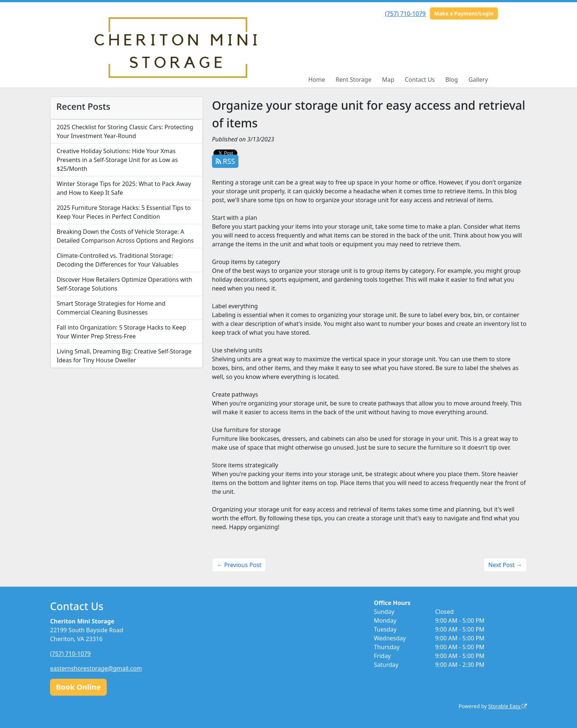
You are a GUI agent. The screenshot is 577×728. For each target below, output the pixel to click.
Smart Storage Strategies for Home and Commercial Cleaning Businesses (111, 308)
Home (317, 80)
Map (388, 80)
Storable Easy (508, 706)
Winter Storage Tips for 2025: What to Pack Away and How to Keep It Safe (124, 188)
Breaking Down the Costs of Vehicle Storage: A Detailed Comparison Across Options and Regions (125, 236)
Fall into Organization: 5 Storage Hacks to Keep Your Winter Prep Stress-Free (121, 332)
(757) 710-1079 (405, 14)
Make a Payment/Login (464, 13)
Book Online (78, 687)
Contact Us (420, 80)
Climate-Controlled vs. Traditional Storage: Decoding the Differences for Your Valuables (118, 260)
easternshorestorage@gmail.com (96, 668)
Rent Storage (353, 80)
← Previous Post (239, 565)
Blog (452, 80)
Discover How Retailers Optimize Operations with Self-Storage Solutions (124, 284)
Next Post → (505, 565)
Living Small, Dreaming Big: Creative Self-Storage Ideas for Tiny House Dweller (124, 356)
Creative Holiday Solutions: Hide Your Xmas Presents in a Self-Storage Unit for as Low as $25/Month (117, 160)
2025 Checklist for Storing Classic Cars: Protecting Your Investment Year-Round (125, 131)
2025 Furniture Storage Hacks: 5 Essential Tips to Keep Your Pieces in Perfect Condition (124, 212)
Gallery (478, 80)
